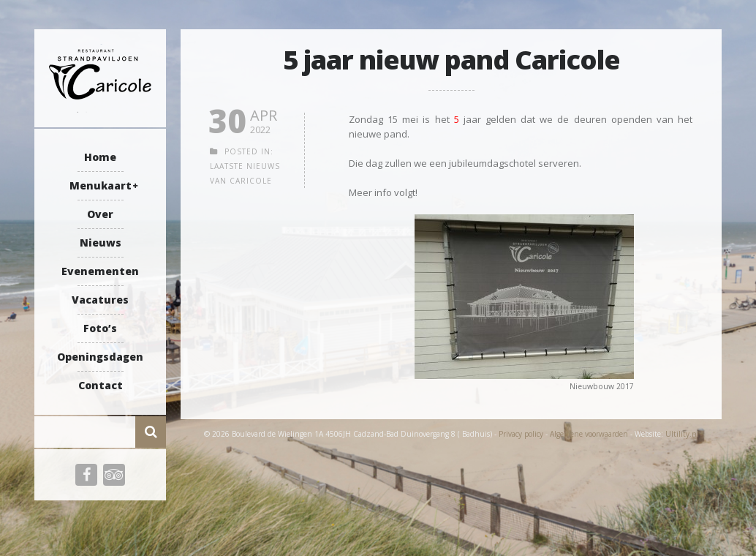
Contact (101, 385)
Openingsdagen (100, 357)
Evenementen (100, 271)
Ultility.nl (682, 434)
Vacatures (100, 300)
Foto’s (100, 328)
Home (100, 157)
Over (100, 214)
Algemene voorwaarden (589, 434)
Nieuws (101, 243)
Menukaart (101, 185)
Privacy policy (521, 434)
